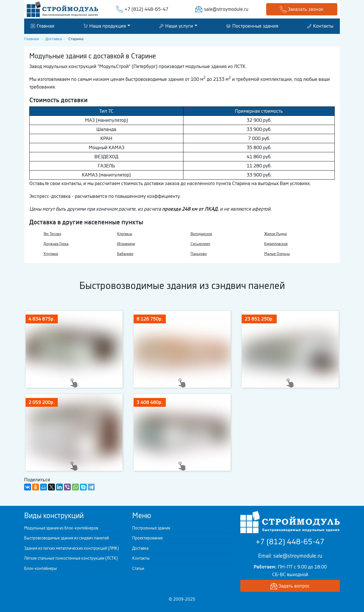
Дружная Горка (56, 244)
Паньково (199, 254)
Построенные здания (252, 26)
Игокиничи (126, 244)
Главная (43, 26)
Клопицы (125, 234)
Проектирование (147, 538)
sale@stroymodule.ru (226, 9)
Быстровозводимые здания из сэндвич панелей (67, 538)
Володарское (201, 234)
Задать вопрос (290, 586)
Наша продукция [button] (105, 26)
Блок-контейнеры (41, 568)
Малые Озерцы (277, 254)
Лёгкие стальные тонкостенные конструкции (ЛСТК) (71, 558)
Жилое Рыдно (276, 234)
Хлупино (51, 254)
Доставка (140, 548)
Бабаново (125, 254)
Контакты (320, 26)
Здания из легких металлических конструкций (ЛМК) (72, 548)
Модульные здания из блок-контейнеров (61, 528)
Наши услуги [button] (176, 26)
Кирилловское (276, 244)
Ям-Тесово (52, 234)
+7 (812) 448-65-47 (146, 9)
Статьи (138, 568)
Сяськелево (200, 244)
